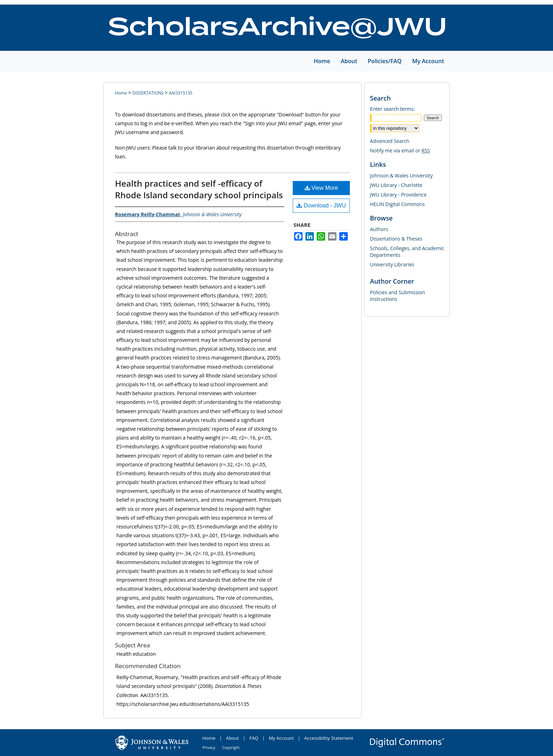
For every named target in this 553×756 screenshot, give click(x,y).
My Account (281, 738)
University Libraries (392, 264)
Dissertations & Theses (396, 239)
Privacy (209, 747)
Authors (379, 229)
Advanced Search (390, 141)
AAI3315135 (181, 93)
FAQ (254, 738)
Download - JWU (321, 205)
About (233, 738)
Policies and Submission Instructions (397, 296)
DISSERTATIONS (148, 93)
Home (121, 93)
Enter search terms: (392, 109)
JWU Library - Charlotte (396, 185)
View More (321, 188)
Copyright (231, 747)
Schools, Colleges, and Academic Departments (407, 252)
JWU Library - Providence (398, 195)
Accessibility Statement (329, 738)
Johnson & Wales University (401, 176)
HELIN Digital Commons (397, 204)
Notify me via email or (400, 150)
